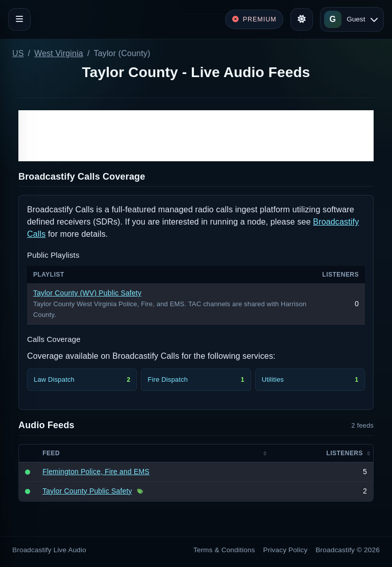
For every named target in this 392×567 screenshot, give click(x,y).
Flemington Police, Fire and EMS (96, 472)
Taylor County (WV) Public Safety (87, 293)
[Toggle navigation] (19, 19)
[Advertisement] (196, 136)
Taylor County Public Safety (87, 491)
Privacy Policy (286, 550)
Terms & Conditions (224, 550)
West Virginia (59, 53)
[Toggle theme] (302, 19)
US (18, 53)
